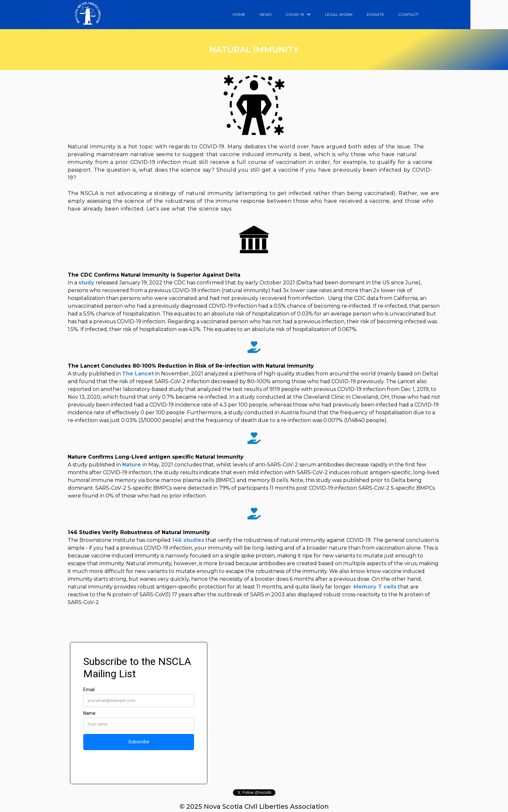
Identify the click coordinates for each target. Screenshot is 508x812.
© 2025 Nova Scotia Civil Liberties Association (254, 806)
